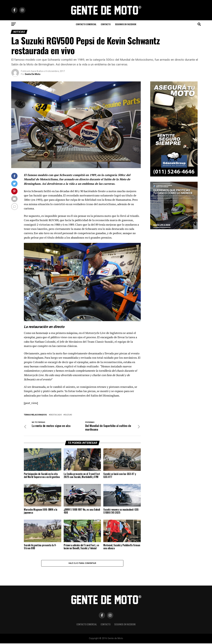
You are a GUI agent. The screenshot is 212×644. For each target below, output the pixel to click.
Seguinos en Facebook (126, 24)
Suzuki (68, 415)
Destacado (56, 415)
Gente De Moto (33, 74)
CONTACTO (106, 24)
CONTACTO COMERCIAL (86, 24)
